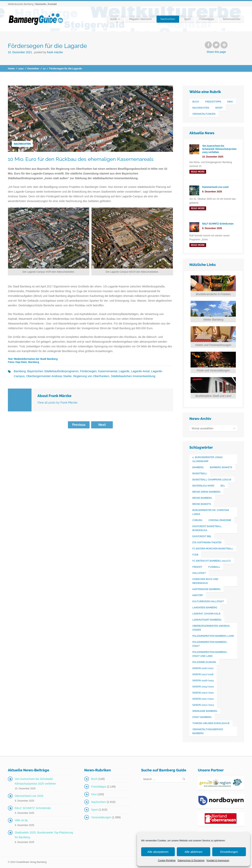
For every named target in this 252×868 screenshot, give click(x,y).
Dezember (33, 69)
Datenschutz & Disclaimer (191, 861)
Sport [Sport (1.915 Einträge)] (219, 108)
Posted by (49, 52)
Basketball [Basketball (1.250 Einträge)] (200, 474)
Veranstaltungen (101, 817)
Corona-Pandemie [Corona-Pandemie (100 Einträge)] (220, 520)
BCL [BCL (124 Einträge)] (223, 486)
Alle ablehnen (194, 852)
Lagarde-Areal (133, 371)
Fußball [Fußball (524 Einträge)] (214, 567)
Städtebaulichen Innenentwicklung (114, 376)
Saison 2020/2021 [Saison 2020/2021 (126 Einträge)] (203, 693)
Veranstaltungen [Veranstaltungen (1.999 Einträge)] (204, 114)
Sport (187, 19)
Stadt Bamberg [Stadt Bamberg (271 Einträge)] (202, 717)
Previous (79, 424)
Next (102, 424)
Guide (114, 19)
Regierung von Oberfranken (75, 376)
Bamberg (19, 371)
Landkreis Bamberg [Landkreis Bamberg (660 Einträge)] (205, 608)
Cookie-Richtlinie (167, 861)
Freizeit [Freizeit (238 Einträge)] (197, 567)
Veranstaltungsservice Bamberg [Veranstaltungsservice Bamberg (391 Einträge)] (208, 731)
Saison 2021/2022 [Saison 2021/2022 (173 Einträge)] (203, 699)
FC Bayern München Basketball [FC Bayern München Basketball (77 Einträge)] (213, 549)
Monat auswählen (203, 428)
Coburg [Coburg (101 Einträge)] (197, 520)
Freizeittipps (207, 19)
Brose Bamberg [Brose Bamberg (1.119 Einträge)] (202, 498)
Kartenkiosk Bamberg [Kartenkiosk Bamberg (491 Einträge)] (206, 589)
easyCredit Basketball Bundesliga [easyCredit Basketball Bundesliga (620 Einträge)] (207, 528)
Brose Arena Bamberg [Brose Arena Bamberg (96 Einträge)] (206, 492)
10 (44, 69)
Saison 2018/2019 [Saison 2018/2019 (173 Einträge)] (203, 681)
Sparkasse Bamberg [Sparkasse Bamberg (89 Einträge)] (205, 711)
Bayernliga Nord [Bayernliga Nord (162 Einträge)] (203, 486)
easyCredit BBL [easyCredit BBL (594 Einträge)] (202, 536)
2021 (21, 69)
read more (198, 172)
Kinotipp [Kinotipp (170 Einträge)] (198, 595)
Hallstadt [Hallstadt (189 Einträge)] (199, 573)
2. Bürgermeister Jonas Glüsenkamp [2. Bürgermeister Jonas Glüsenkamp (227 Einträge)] (207, 459)
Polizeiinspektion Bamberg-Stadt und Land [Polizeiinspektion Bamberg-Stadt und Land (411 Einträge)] (210, 654)
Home (11, 69)
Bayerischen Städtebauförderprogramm (51, 371)
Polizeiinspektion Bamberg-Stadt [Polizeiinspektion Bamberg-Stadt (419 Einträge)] (210, 644)
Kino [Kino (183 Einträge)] (230, 102)
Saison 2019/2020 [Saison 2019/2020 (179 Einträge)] (203, 687)
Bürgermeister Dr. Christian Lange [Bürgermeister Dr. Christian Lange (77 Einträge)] (211, 512)
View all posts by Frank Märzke (57, 402)
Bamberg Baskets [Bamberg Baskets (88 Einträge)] (221, 467)
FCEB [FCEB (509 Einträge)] (195, 555)
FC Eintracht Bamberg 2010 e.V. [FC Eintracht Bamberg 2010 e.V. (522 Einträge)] (212, 561)
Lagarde (118, 371)
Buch (94, 779)
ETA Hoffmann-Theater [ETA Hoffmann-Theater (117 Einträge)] (207, 543)
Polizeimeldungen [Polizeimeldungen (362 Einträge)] (204, 662)
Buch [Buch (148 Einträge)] (196, 102)
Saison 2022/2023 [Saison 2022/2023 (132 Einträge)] (203, 705)
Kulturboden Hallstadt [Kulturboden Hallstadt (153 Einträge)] (208, 601)
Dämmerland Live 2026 (29, 796)
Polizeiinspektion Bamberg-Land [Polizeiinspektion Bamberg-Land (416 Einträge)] (213, 636)
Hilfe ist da (21, 820)
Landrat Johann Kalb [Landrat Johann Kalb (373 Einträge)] (206, 614)
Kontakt (52, 4)
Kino (94, 794)
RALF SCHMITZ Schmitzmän (33, 808)
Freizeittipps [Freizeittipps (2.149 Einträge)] (213, 102)
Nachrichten (168, 19)
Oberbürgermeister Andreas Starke (35, 376)
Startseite (41, 4)
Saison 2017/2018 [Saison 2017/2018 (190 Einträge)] (203, 674)
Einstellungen (229, 852)
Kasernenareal (102, 371)
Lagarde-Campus (154, 371)
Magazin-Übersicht (140, 19)
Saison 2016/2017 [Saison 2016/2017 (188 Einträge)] (203, 668)
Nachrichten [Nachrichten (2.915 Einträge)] (201, 108)
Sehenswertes (232, 19)
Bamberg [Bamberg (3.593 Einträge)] (198, 467)
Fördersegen (84, 371)
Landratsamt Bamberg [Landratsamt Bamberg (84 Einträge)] (207, 620)
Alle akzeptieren (158, 852)
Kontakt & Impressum (218, 861)
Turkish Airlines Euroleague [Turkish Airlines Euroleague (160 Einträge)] (211, 723)
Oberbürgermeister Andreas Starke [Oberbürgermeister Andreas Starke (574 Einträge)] (211, 628)
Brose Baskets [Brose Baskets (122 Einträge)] (202, 504)
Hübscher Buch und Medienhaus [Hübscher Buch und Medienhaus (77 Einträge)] (205, 581)
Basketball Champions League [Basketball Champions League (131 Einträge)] (212, 480)
